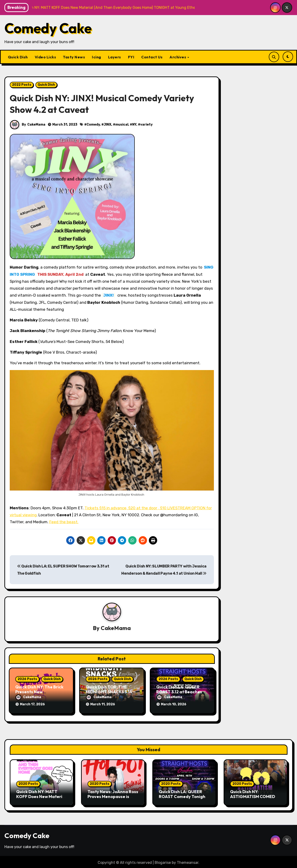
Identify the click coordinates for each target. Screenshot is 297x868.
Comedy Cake (48, 28)
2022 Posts (22, 85)
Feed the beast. (64, 522)
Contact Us (152, 57)
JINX (108, 125)
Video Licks (45, 57)
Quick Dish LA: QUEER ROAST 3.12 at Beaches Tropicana (179, 692)
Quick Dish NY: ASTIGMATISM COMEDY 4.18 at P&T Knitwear (254, 795)
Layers (115, 57)
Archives (178, 57)
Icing (97, 57)
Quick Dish (18, 57)
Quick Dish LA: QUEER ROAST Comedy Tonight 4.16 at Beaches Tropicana (183, 798)
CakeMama (37, 125)
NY (134, 125)
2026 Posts (27, 679)
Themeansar (188, 861)
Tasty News (74, 57)
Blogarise (163, 861)
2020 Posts (28, 782)
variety (147, 125)
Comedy (93, 125)
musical (122, 125)
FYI (131, 57)
